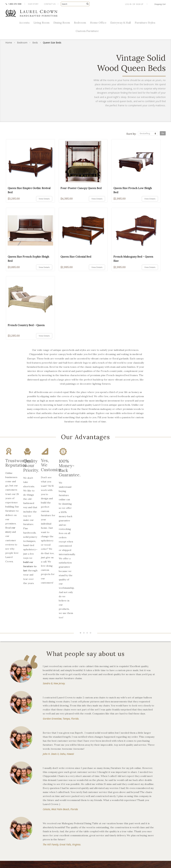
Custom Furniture (87, 31)
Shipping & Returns (138, 774)
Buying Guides (95, 796)
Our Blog (91, 780)
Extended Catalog (96, 790)
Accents (24, 23)
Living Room (41, 23)
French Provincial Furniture (62, 774)
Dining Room (62, 23)
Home (9, 43)
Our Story (33, 4)
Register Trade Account (140, 785)
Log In (128, 4)
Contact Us (50, 4)
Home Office (98, 23)
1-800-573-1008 (15, 4)
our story (28, 481)
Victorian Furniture (57, 780)
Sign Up (140, 4)
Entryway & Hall (121, 23)
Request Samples (136, 780)
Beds (35, 43)
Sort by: (131, 134)
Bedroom (80, 23)
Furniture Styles (145, 23)
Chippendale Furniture (60, 769)
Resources (92, 769)
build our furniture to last (73, 490)
